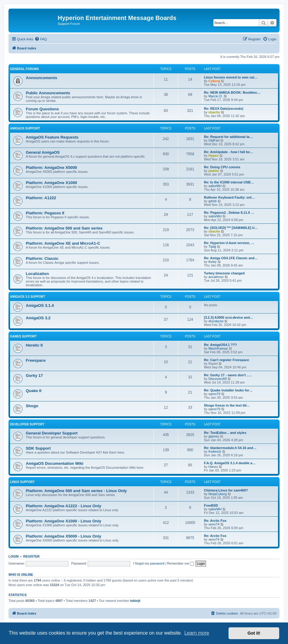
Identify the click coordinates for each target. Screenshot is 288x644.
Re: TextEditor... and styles (225, 433)
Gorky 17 (34, 376)
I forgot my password (149, 563)
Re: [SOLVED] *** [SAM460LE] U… (231, 228)
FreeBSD (211, 505)
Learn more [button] (197, 633)
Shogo (32, 406)
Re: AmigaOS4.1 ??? (220, 345)
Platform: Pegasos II (45, 213)
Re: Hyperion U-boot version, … (229, 243)
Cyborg (214, 81)
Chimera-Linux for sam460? (226, 490)
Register (32, 556)
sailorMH (215, 186)
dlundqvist (216, 321)
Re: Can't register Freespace (227, 360)
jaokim (214, 171)
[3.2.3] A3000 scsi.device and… (229, 317)
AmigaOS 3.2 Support (28, 297)
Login (14, 556)
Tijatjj (212, 247)
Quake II (34, 391)
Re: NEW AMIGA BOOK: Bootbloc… (232, 92)
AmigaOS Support (25, 128)
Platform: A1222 (41, 198)
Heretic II (34, 345)
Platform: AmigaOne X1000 (51, 183)
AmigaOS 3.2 (38, 318)
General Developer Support (52, 433)
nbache (214, 112)
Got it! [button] (254, 633)
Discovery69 (218, 379)
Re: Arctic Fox (215, 521)
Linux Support (22, 482)
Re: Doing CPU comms (222, 167)
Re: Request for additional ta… (228, 137)
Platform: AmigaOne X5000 (51, 168)
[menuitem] (41, 39)
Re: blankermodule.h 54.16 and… (230, 448)
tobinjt (135, 601)
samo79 (214, 394)
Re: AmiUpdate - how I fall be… (229, 152)
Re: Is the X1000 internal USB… (229, 182)
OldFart (214, 140)
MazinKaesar (218, 348)
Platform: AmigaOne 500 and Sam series (64, 228)
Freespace (36, 360)
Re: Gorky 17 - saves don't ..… (228, 375)
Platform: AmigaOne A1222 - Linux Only (64, 506)
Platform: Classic (42, 258)
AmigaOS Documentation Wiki (55, 463)
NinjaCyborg (218, 494)
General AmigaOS (43, 152)
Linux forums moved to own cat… (231, 77)
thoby (213, 262)
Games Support (23, 336)
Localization (37, 274)
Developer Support (27, 424)
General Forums (24, 69)
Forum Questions (42, 109)
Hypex (213, 156)
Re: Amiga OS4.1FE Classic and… (231, 258)
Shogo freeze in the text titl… (227, 405)
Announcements (41, 78)
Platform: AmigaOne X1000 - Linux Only (64, 521)
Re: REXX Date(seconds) (224, 109)
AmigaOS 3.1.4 (40, 305)
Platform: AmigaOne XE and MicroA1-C (63, 243)
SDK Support (38, 448)
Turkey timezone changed (224, 273)
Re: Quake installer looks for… (228, 390)
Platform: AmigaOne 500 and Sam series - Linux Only (76, 491)
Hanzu (213, 467)
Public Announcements (48, 93)
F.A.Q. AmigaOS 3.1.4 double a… (230, 463)
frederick (215, 451)
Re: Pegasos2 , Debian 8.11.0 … (229, 213)
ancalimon (216, 277)
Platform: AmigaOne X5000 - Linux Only (64, 536)
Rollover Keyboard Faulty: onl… (229, 197)
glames (214, 436)
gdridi (213, 201)
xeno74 (214, 524)
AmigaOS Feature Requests (52, 137)
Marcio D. (216, 96)
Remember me (180, 563)
